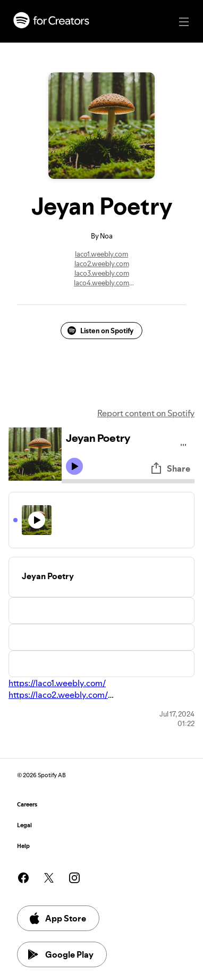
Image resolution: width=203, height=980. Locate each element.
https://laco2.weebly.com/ (58, 695)
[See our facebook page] (23, 878)
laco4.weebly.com (101, 283)
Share (170, 468)
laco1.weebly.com (101, 254)
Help (23, 846)
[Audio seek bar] (128, 481)
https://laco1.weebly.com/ (57, 683)
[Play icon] (74, 466)
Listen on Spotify (100, 331)
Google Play (61, 954)
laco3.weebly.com (102, 273)
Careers (27, 805)
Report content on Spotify (146, 413)
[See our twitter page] (49, 878)
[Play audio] (184, 443)
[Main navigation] (184, 22)
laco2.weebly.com (102, 263)
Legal (24, 825)
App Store (57, 918)
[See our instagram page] (74, 878)
